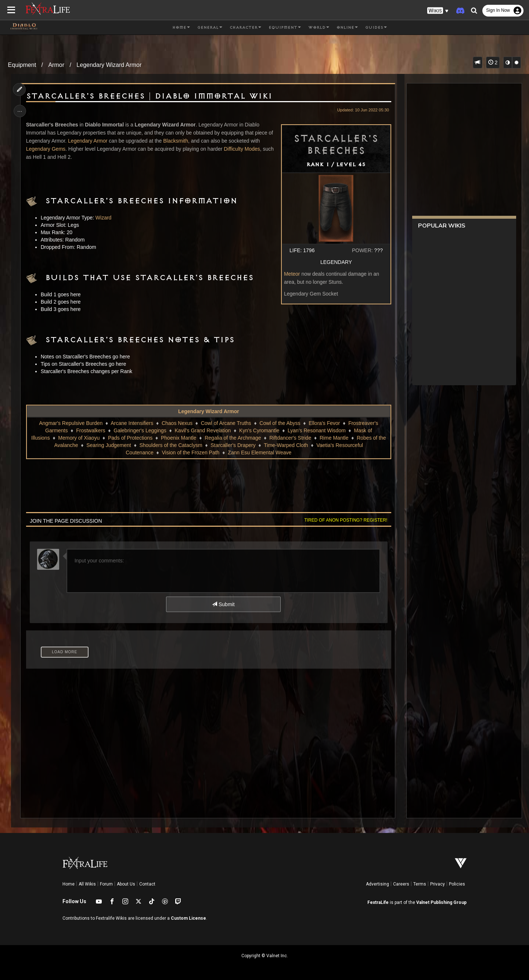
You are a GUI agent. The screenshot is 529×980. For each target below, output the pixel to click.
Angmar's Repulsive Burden (71, 423)
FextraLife (378, 902)
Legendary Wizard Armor (109, 65)
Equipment (22, 65)
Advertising (377, 884)
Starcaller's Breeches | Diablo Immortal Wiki (150, 96)
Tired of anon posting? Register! (345, 520)
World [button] (319, 28)
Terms (420, 884)
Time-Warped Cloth (286, 445)
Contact (147, 884)
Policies (457, 884)
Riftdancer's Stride (290, 438)
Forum (106, 884)
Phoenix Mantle (179, 438)
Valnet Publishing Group (441, 902)
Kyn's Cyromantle (259, 430)
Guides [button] (376, 28)
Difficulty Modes (243, 149)
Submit (223, 604)
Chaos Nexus (177, 423)
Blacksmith (176, 141)
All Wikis (87, 884)
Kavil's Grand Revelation (203, 430)
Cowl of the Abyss (280, 423)
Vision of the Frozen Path (190, 453)
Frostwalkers (91, 430)
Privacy (438, 884)
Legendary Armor (88, 141)
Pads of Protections (130, 438)
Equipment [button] (285, 28)
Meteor (291, 274)
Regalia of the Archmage (233, 438)
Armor (56, 65)
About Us (126, 884)
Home (69, 884)
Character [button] (245, 28)
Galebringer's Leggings (140, 430)
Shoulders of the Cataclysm (171, 445)
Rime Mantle (334, 438)
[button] (438, 11)
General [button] (210, 28)
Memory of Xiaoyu (79, 438)
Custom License (188, 918)
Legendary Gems (46, 149)
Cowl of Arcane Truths (226, 423)
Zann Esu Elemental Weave (260, 453)
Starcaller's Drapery (233, 445)
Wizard (104, 218)
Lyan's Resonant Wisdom (317, 430)
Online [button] (347, 28)
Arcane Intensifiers (132, 423)
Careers (401, 884)
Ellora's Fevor (324, 423)
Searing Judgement (109, 445)
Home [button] (181, 28)
